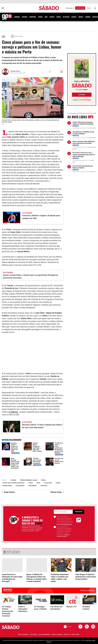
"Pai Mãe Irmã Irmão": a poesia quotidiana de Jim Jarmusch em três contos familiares (59, 448)
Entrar (89, 8)
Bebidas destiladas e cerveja (29, 480)
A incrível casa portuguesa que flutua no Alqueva (83, 167)
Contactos (67, 634)
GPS (3, 36)
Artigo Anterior (9, 492)
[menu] (3, 8)
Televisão (66, 17)
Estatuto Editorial (23, 634)
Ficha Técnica (34, 634)
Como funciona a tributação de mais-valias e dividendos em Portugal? (12, 578)
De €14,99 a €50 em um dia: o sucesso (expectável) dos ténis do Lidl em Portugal (84, 154)
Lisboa (31, 483)
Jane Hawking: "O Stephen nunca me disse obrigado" (83, 133)
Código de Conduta (57, 634)
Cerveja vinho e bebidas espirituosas (14, 483)
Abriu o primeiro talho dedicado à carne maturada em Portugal (84, 142)
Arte (46, 17)
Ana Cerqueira (20, 486)
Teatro (40, 17)
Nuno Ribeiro (33, 486)
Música (74, 17)
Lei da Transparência (44, 634)
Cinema (52, 17)
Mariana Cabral (7, 486)
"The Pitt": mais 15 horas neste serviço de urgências (37, 461)
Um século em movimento (56, 608)
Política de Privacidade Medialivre (64, 525)
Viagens (25, 17)
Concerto (14, 480)
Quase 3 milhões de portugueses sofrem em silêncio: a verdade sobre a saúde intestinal (37, 578)
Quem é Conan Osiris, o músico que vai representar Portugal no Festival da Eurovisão (31, 276)
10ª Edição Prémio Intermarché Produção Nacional (8, 611)
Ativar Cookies (75, 634)
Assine (80, 8)
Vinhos (81, 17)
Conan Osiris (48, 483)
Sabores (17, 17)
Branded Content (86, 608)
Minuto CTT (71, 607)
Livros (59, 17)
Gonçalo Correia (15, 71)
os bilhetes (13, 412)
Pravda (58, 483)
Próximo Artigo (56, 492)
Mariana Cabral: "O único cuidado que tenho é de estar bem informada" (42, 426)
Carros (88, 17)
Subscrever (79, 512)
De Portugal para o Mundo (40, 608)
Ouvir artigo (17, 36)
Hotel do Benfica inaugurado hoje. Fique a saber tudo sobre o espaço (37, 447)
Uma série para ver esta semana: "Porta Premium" (59, 461)
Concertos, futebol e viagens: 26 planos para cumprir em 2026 (41, 217)
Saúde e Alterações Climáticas (23, 609)
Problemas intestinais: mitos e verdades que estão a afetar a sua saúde (60, 578)
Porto (39, 483)
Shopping (33, 17)
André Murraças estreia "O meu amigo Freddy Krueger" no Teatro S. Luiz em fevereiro (15, 463)
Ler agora (82, 95)
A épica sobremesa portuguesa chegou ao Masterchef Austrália (83, 123)
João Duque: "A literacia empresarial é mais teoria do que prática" (86, 577)
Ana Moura (44, 486)
